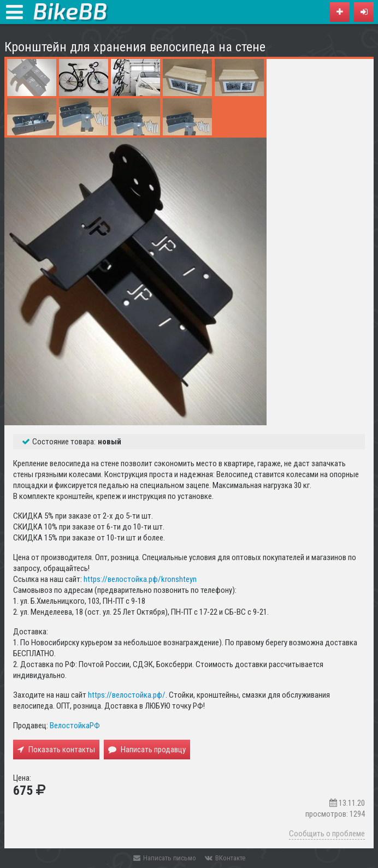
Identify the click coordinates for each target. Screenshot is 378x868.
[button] (364, 12)
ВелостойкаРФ (75, 726)
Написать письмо (165, 858)
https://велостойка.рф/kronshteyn (140, 579)
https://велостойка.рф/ (127, 695)
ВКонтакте (225, 858)
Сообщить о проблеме (327, 834)
